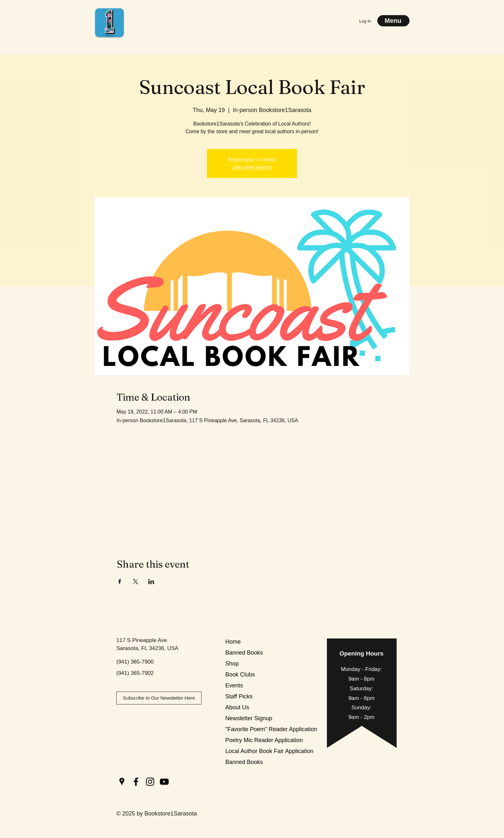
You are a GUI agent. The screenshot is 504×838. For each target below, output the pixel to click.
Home (233, 642)
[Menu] (393, 21)
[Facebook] (136, 782)
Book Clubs (240, 675)
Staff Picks (239, 696)
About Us (237, 707)
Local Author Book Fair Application (248, 751)
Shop (232, 664)
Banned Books (244, 653)
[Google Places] (122, 782)
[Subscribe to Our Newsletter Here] (159, 698)
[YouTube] (164, 782)
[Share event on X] (135, 582)
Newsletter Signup (248, 718)
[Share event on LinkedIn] (151, 582)
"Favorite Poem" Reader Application (248, 729)
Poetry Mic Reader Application (248, 740)
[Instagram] (150, 782)
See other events (252, 167)
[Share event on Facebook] (120, 582)
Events (234, 685)
